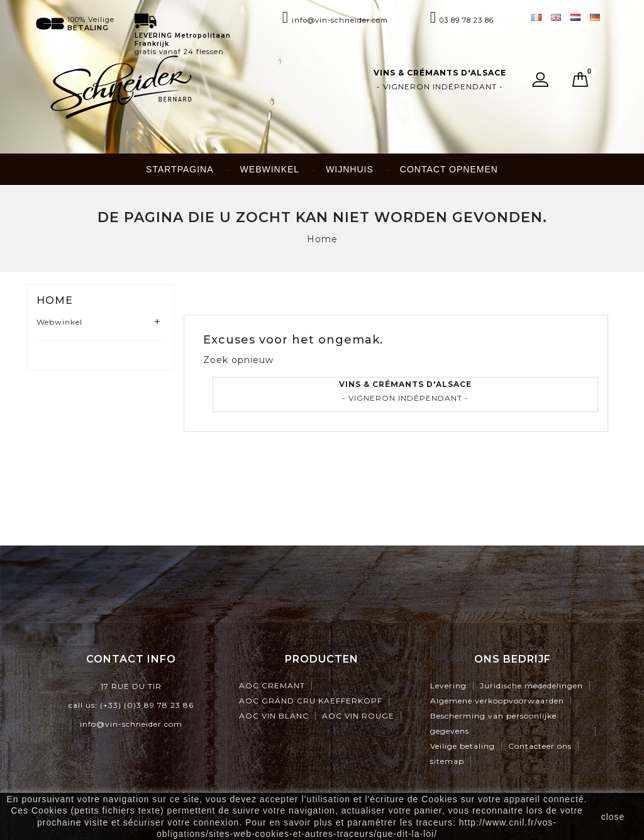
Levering (448, 686)
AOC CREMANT (272, 686)
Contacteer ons (540, 746)
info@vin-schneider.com (131, 724)
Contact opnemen (449, 169)
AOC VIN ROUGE (358, 716)
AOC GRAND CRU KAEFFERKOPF (311, 701)
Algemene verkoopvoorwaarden (497, 701)
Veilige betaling (463, 746)
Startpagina (180, 169)
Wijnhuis (350, 169)
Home (55, 300)
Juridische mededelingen (531, 686)
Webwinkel (270, 169)
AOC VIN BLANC (274, 716)
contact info (131, 659)
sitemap (447, 761)
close (613, 817)
